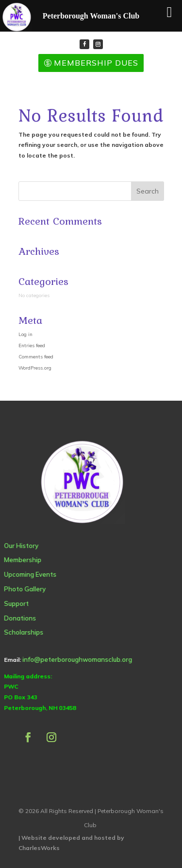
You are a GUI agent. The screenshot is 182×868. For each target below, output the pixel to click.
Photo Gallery (25, 589)
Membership (23, 560)
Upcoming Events (30, 574)
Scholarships (24, 632)
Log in (25, 334)
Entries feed (32, 345)
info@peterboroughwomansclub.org (77, 659)
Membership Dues (96, 63)
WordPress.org (35, 368)
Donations (20, 618)
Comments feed (36, 357)
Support (16, 603)
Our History (21, 546)
